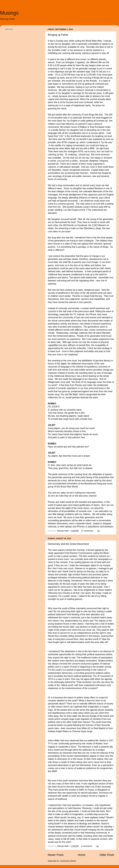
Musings (9, 13)
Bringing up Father (58, 35)
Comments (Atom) (68, 861)
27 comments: (88, 531)
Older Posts (107, 855)
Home (82, 855)
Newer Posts (56, 855)
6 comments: (87, 846)
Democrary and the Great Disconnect (68, 544)
